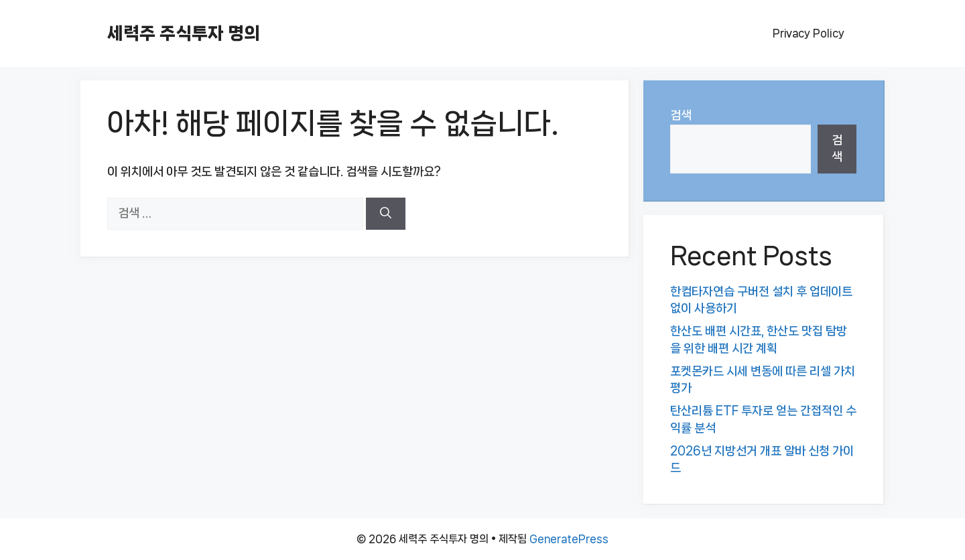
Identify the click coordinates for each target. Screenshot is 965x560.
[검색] (386, 214)
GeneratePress (569, 539)
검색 (681, 115)
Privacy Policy (809, 33)
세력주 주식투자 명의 (184, 33)
